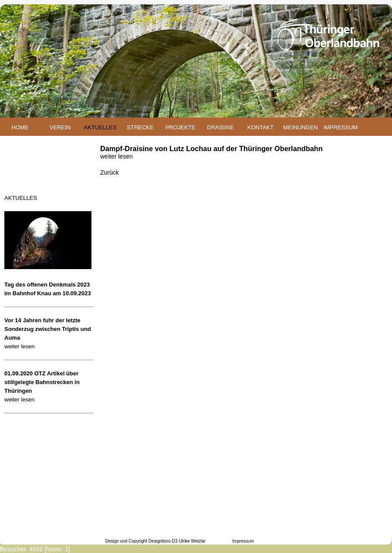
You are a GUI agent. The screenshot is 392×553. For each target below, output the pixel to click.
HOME (20, 127)
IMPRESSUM (341, 127)
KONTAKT (260, 127)
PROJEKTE (181, 127)
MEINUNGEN (300, 127)
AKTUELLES (100, 127)
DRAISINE (220, 127)
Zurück (110, 172)
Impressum (243, 541)
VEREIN (60, 127)
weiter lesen (19, 346)
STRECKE (140, 127)
